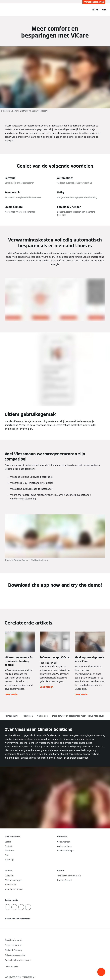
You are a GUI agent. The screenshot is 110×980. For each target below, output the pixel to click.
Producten (28, 716)
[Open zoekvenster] (87, 10)
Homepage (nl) (11, 716)
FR (93, 10)
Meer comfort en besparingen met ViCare (72, 716)
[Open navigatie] (104, 10)
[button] (101, 972)
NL (97, 10)
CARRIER (32, 977)
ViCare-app (42, 716)
